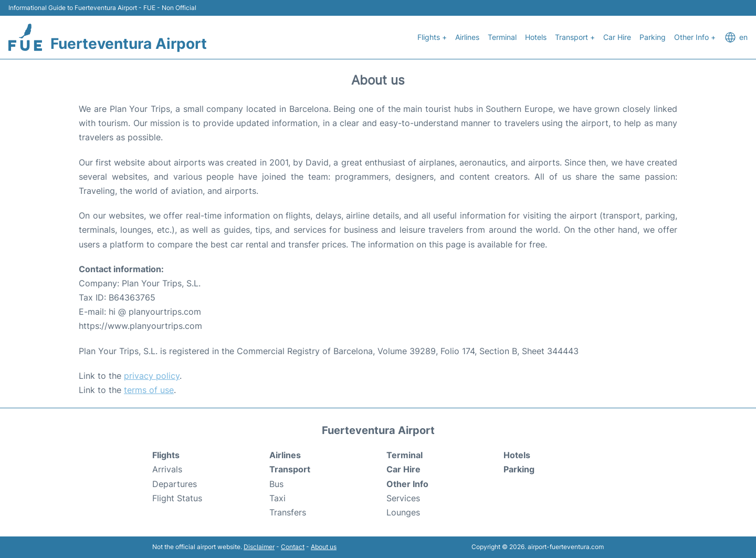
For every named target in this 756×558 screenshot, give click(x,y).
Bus (276, 484)
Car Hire (617, 37)
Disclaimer (259, 547)
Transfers (288, 512)
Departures (175, 484)
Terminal (502, 37)
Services (403, 498)
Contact (293, 547)
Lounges (403, 512)
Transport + (575, 37)
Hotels (536, 37)
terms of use (149, 390)
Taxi (277, 498)
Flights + (432, 37)
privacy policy (152, 376)
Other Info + (695, 37)
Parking (653, 37)
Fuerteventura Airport (129, 44)
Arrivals (167, 469)
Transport (290, 469)
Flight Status (177, 498)
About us (324, 547)
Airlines (467, 37)
